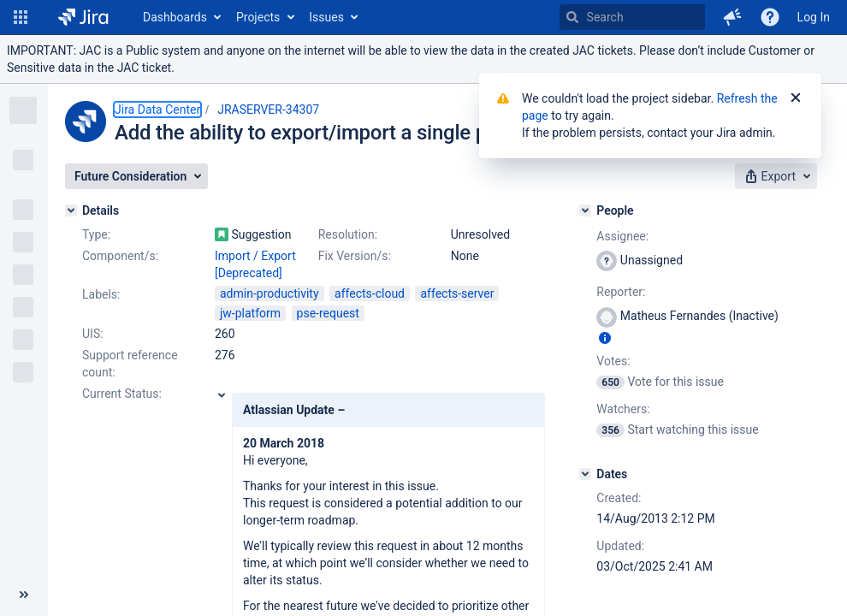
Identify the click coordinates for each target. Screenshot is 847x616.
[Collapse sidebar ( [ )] (24, 595)
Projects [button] (258, 17)
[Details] (71, 210)
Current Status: (122, 394)
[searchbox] (632, 17)
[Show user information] (605, 338)
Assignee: (622, 236)
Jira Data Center (157, 110)
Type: (96, 234)
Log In (814, 17)
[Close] (796, 98)
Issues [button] (326, 17)
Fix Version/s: (355, 256)
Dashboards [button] (175, 17)
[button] (21, 17)
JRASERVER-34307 (268, 110)
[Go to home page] (83, 17)
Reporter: (621, 292)
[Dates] (585, 474)
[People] (585, 210)
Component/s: (120, 256)
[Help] (770, 17)
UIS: (93, 334)
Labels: (101, 294)
